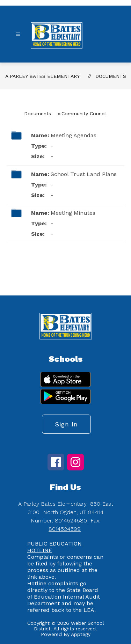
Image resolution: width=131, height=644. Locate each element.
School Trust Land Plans (84, 174)
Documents (111, 76)
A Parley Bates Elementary (42, 76)
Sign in (66, 424)
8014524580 (71, 521)
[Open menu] (18, 34)
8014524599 (65, 529)
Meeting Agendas (74, 135)
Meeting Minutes (73, 213)
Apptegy (81, 634)
